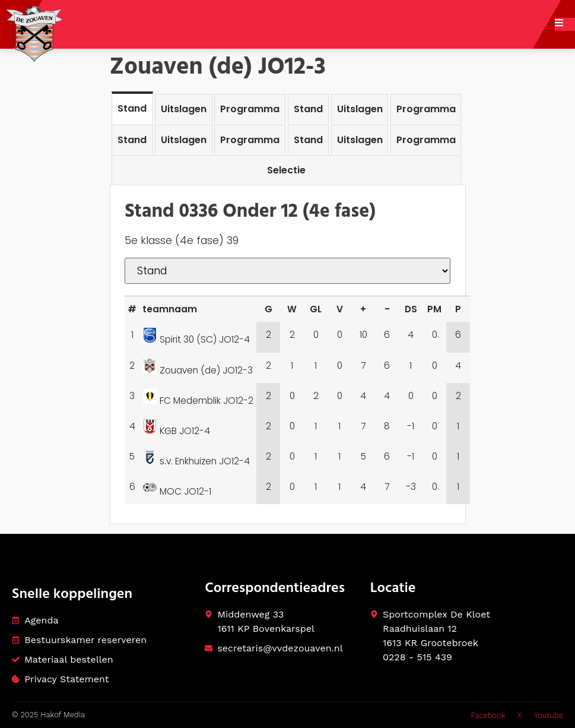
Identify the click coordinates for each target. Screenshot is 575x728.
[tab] (132, 108)
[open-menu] (565, 24)
